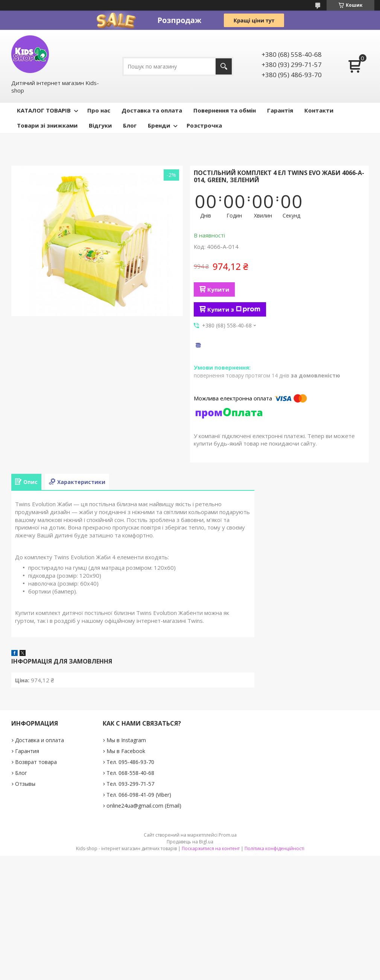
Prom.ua (228, 835)
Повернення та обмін (225, 110)
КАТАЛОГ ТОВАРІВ (44, 110)
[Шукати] (224, 66)
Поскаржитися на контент (211, 848)
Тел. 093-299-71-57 (130, 784)
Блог (130, 125)
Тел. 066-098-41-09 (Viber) (139, 795)
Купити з (234, 309)
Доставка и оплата (40, 740)
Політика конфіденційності (274, 848)
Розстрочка (204, 125)
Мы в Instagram (126, 740)
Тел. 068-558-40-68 (130, 773)
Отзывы (25, 784)
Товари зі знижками (47, 125)
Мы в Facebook (126, 751)
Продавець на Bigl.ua (190, 842)
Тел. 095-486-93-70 (130, 762)
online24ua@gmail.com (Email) (144, 806)
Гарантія (280, 110)
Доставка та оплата (152, 110)
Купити (218, 289)
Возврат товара (36, 762)
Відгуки (100, 125)
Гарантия (27, 751)
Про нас (99, 110)
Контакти (319, 110)
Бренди (159, 125)
